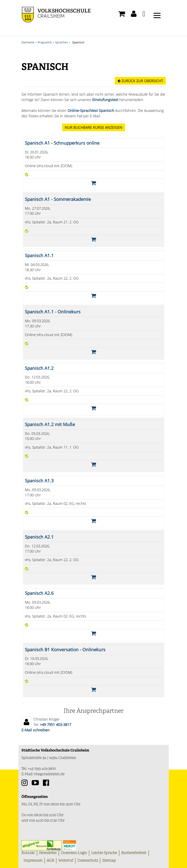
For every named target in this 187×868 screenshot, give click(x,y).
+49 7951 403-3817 (56, 724)
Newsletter (48, 853)
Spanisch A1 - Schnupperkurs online (62, 143)
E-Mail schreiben (35, 730)
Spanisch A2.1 (39, 537)
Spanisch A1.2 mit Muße (50, 424)
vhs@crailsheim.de (49, 774)
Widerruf (66, 860)
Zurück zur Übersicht (140, 81)
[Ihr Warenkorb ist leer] (122, 15)
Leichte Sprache (104, 853)
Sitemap (109, 860)
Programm (45, 42)
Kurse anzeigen (94, 127)
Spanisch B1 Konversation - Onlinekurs (65, 649)
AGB (50, 860)
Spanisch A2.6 (39, 593)
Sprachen (62, 42)
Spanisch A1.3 (39, 480)
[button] (134, 15)
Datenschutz (88, 860)
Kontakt (28, 853)
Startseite (28, 42)
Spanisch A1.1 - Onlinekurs (53, 312)
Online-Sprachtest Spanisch (91, 110)
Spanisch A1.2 (39, 368)
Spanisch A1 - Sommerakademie (58, 199)
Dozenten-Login (74, 853)
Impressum (33, 860)
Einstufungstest (105, 100)
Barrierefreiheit (134, 853)
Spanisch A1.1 (39, 255)
